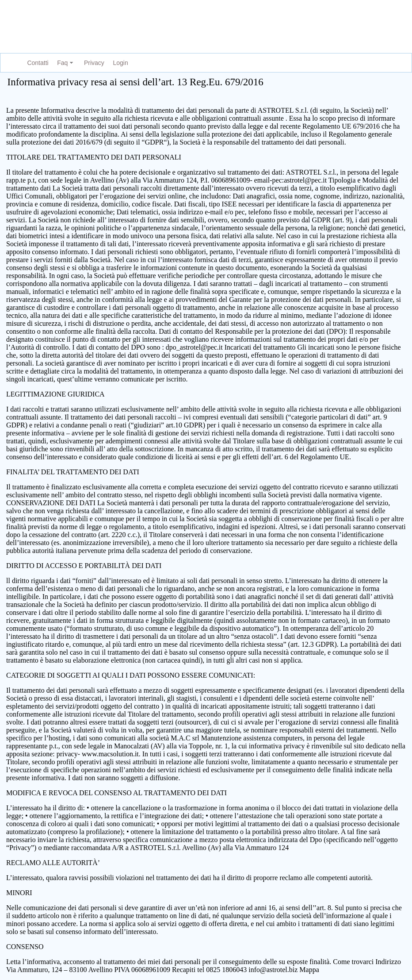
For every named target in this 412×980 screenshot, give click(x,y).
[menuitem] (36, 63)
